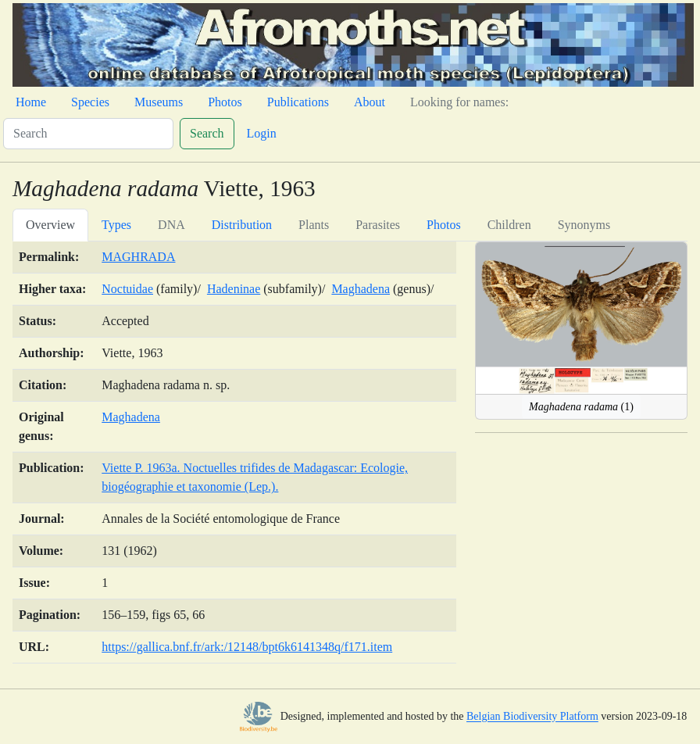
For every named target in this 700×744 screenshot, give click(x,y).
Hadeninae (234, 289)
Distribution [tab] (242, 225)
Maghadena (361, 289)
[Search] (88, 134)
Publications (298, 102)
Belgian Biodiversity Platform (532, 717)
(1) (581, 407)
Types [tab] (116, 225)
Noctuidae (127, 289)
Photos (225, 102)
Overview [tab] (50, 225)
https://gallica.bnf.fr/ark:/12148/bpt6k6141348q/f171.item (247, 647)
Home (31, 102)
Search (207, 133)
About (370, 102)
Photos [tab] (444, 225)
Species (90, 102)
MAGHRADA (138, 257)
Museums (159, 102)
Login (262, 133)
